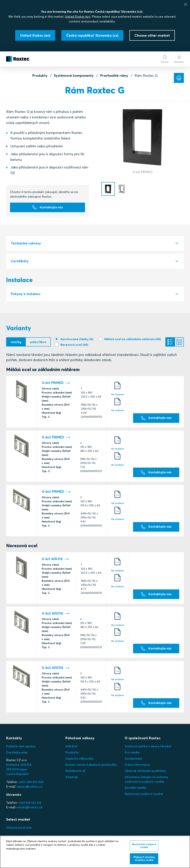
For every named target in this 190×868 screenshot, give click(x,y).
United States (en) (78, 17)
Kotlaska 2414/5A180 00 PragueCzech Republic (19, 772)
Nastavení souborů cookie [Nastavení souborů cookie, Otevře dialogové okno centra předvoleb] (144, 846)
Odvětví (71, 749)
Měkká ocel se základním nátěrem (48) (133, 339)
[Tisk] (179, 78)
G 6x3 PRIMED (56, 493)
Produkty (40, 75)
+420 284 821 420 (31, 785)
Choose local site (19, 830)
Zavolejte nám (17, 755)
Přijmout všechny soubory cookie (144, 859)
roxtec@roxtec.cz (29, 789)
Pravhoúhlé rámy (114, 75)
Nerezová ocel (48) (74, 345)
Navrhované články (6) (77, 339)
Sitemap (72, 780)
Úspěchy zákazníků (79, 761)
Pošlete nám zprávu (21, 749)
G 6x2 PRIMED (56, 439)
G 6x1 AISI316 (55, 562)
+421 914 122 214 (30, 805)
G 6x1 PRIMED (56, 384)
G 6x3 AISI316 (56, 670)
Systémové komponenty (74, 75)
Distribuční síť (75, 773)
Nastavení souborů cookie (144, 796)
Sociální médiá (135, 790)
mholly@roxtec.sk (30, 810)
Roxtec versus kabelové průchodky (91, 767)
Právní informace (137, 767)
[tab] (95, 244)
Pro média (132, 755)
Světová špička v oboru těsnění (148, 749)
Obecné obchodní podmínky (145, 773)
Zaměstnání (133, 761)
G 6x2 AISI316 (56, 616)
